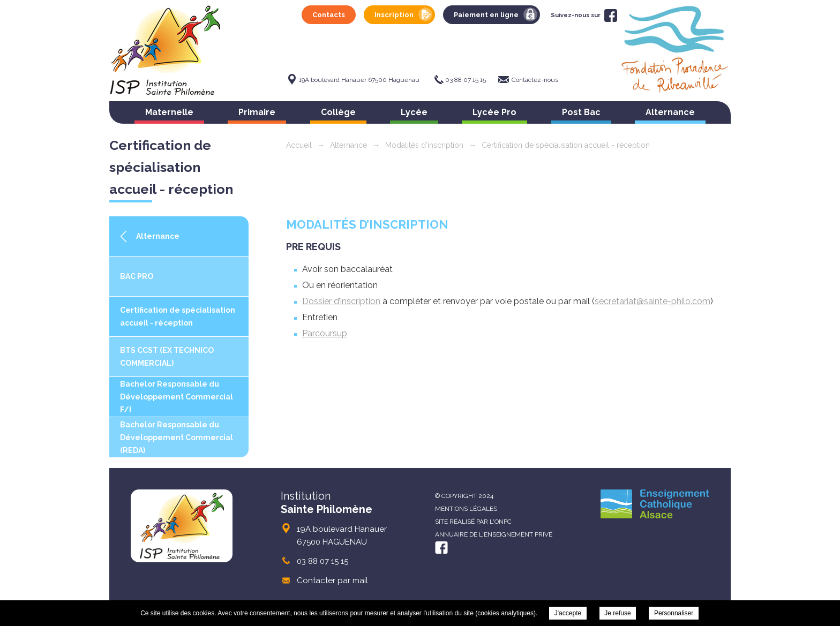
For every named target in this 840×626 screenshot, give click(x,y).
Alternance (670, 112)
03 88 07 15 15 (466, 80)
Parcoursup (325, 333)
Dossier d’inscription (341, 301)
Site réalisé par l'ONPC (473, 522)
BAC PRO (137, 276)
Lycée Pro (494, 112)
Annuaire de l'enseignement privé (494, 534)
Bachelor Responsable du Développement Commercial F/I (177, 397)
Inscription (394, 15)
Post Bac (581, 112)
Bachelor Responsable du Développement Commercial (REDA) (177, 438)
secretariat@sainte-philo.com (652, 301)
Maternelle (169, 112)
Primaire (257, 112)
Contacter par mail (332, 580)
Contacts (329, 15)
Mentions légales (466, 509)
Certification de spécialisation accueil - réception (178, 316)
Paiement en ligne (486, 15)
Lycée (414, 112)
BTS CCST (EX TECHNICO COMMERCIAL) (167, 357)
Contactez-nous (535, 80)
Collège (338, 112)
